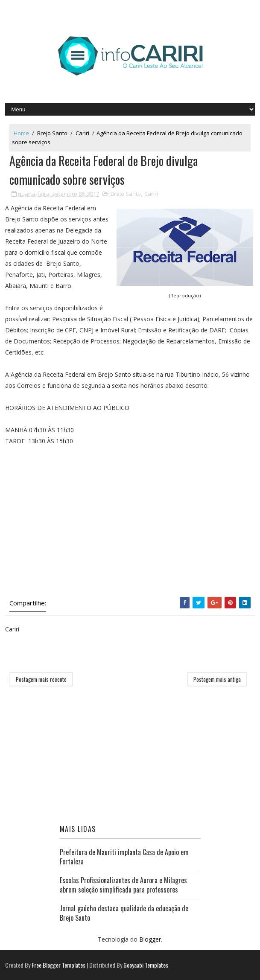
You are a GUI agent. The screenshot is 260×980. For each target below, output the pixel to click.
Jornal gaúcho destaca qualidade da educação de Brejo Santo (124, 913)
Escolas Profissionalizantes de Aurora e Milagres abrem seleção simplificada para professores (123, 885)
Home (21, 133)
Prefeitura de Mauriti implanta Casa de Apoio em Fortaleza (124, 857)
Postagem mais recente (41, 679)
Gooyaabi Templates (146, 965)
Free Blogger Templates (58, 965)
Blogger (150, 939)
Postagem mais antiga (217, 679)
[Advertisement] (130, 529)
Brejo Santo (52, 133)
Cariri (82, 133)
